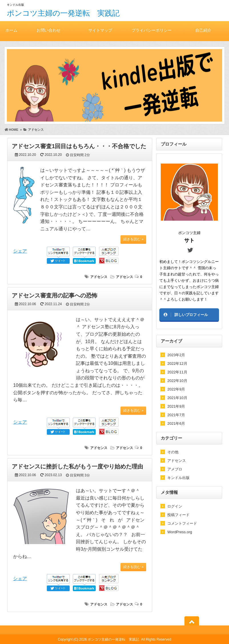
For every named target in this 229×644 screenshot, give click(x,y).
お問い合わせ (49, 30)
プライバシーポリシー (152, 30)
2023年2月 (176, 355)
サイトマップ (100, 30)
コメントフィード (182, 523)
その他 (173, 452)
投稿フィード (178, 515)
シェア (20, 251)
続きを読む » (133, 239)
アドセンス (99, 277)
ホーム (11, 30)
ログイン (175, 506)
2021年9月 (176, 406)
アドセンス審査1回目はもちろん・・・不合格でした (79, 146)
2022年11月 (177, 372)
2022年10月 (177, 381)
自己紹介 (203, 30)
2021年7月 (176, 415)
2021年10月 (177, 398)
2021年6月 (176, 423)
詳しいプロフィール (191, 315)
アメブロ (175, 469)
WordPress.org (180, 532)
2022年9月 (176, 389)
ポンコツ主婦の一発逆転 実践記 (63, 13)
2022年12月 (177, 364)
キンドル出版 (178, 478)
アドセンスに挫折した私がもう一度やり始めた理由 (77, 466)
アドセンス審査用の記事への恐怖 (55, 295)
